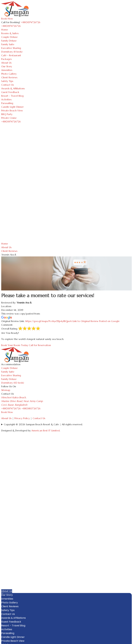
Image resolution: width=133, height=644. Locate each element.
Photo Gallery (9, 74)
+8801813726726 (31, 408)
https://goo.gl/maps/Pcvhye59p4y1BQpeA (72, 321)
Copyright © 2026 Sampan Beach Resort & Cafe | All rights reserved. (43, 424)
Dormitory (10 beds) (13, 383)
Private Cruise (9, 118)
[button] (130, 560)
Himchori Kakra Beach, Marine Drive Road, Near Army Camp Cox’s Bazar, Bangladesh (22, 401)
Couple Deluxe (9, 37)
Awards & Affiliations (13, 88)
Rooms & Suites (10, 33)
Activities (6, 99)
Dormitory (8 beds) (12, 52)
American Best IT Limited (46, 430)
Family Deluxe (9, 41)
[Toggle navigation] (22, 27)
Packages (6, 59)
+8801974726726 (11, 408)
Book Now (7, 19)
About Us (6, 63)
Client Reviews (9, 77)
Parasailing (7, 103)
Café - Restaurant (11, 55)
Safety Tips (7, 81)
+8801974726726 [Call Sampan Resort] (31, 22)
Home (5, 30)
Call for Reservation (40, 345)
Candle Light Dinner (12, 107)
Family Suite (8, 44)
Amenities (7, 70)
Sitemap (6, 390)
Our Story (7, 66)
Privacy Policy (22, 418)
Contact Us (8, 85)
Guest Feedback (10, 92)
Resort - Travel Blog (12, 96)
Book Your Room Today (15, 345)
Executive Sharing (11, 48)
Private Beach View (12, 110)
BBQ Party (7, 114)
